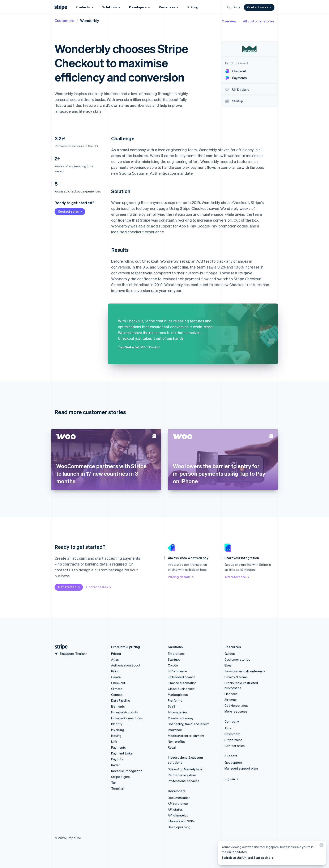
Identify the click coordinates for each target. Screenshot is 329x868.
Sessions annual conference (245, 671)
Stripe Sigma (120, 777)
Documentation (179, 798)
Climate (117, 689)
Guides (230, 654)
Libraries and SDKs (181, 821)
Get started (69, 587)
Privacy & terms (236, 677)
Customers (64, 20)
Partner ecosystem (182, 775)
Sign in (233, 7)
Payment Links (122, 753)
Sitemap (231, 700)
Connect (117, 695)
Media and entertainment (186, 736)
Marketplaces (178, 695)
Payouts (117, 759)
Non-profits (176, 741)
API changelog (178, 815)
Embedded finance (182, 677)
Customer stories (237, 659)
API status (175, 809)
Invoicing (118, 730)
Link (114, 741)
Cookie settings (236, 705)
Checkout (118, 683)
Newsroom (232, 734)
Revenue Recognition (127, 771)
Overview (229, 21)
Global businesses (181, 689)
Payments (119, 747)
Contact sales (260, 7)
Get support (233, 762)
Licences (231, 694)
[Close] (321, 846)
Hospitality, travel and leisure (189, 724)
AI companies (178, 712)
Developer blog (179, 827)
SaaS (172, 706)
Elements (118, 706)
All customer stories (259, 21)
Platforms (175, 700)
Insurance (175, 730)
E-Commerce (177, 671)
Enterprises (176, 654)
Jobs (228, 728)
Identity (117, 724)
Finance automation (182, 683)
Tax (114, 783)
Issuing (116, 736)
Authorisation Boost (126, 665)
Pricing (193, 7)
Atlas (115, 659)
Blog (228, 665)
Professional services (184, 781)
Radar (115, 765)
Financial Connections (127, 718)
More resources (236, 711)
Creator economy (181, 718)
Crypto (173, 665)
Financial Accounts (125, 712)
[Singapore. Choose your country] (71, 654)
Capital (116, 677)
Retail (172, 747)
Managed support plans (242, 768)
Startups (174, 659)
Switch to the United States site (248, 858)
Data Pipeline (121, 700)
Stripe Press (233, 740)
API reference (237, 577)
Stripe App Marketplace (185, 769)
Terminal (117, 788)
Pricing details (181, 577)
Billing (115, 671)
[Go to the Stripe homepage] (60, 647)
